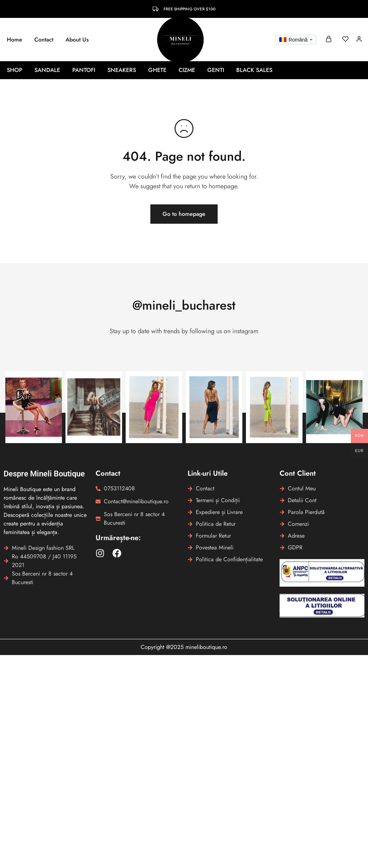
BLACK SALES (254, 70)
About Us (77, 40)
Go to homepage (184, 214)
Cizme (187, 70)
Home (14, 40)
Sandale (47, 70)
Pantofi (84, 70)
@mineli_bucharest (184, 305)
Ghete (157, 70)
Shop (14, 70)
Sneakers (122, 70)
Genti (216, 70)
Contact (44, 40)
